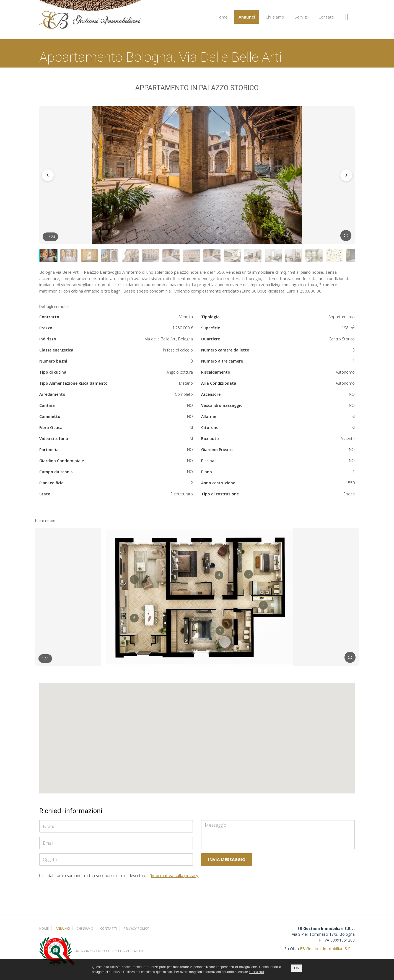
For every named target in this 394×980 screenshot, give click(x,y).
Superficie (211, 331)
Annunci (247, 17)
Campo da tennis (56, 475)
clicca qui (256, 972)
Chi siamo (275, 17)
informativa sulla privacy (175, 878)
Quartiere (211, 342)
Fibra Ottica (51, 430)
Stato (45, 497)
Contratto (49, 320)
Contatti (326, 17)
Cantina (47, 408)
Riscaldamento (216, 375)
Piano (207, 475)
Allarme (209, 419)
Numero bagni (53, 364)
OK (297, 968)
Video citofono (54, 441)
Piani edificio (51, 486)
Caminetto (50, 419)
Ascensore (211, 397)
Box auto (210, 441)
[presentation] (81, 896)
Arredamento (52, 397)
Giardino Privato (217, 452)
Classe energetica (56, 353)
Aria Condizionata (219, 386)
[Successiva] (345, 175)
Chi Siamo (85, 931)
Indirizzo (48, 342)
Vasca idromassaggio (222, 408)
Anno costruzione (218, 486)
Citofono (210, 430)
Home (222, 17)
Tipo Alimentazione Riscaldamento (73, 386)
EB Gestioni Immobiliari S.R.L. (327, 951)
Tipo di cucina (53, 375)
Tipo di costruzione (220, 497)
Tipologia (210, 320)
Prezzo (46, 331)
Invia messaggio (227, 862)
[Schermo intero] (346, 236)
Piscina (208, 463)
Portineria (49, 452)
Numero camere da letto (225, 353)
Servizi (301, 17)
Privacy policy (136, 931)
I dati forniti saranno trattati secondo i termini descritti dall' (122, 878)
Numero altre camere (222, 364)
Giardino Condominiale (62, 463)
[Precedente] (49, 175)
